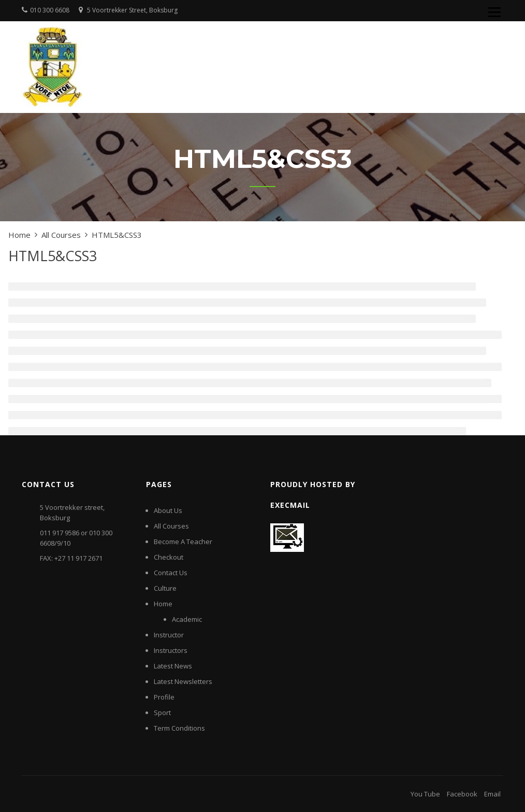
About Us (168, 510)
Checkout (169, 557)
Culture (165, 588)
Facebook (462, 794)
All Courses (171, 526)
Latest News (173, 666)
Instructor (169, 635)
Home (163, 604)
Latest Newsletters (183, 681)
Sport (162, 713)
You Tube (425, 794)
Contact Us (171, 573)
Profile (164, 697)
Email (492, 794)
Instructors (171, 650)
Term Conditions (179, 728)
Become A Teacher (183, 542)
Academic (187, 619)
